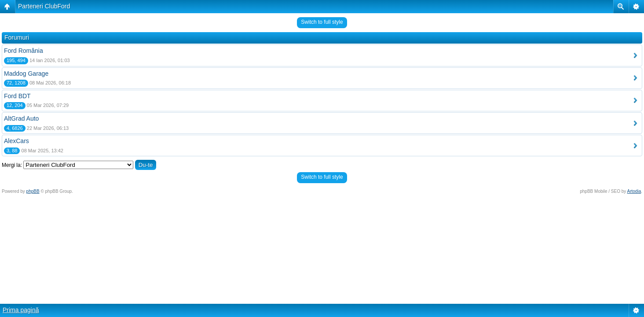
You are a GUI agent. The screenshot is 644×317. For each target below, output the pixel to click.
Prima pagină (21, 310)
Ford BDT (17, 96)
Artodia (634, 191)
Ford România (24, 51)
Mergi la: (12, 165)
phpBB (33, 191)
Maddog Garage (26, 74)
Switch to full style (322, 22)
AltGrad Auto (21, 118)
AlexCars (16, 141)
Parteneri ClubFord (44, 6)
